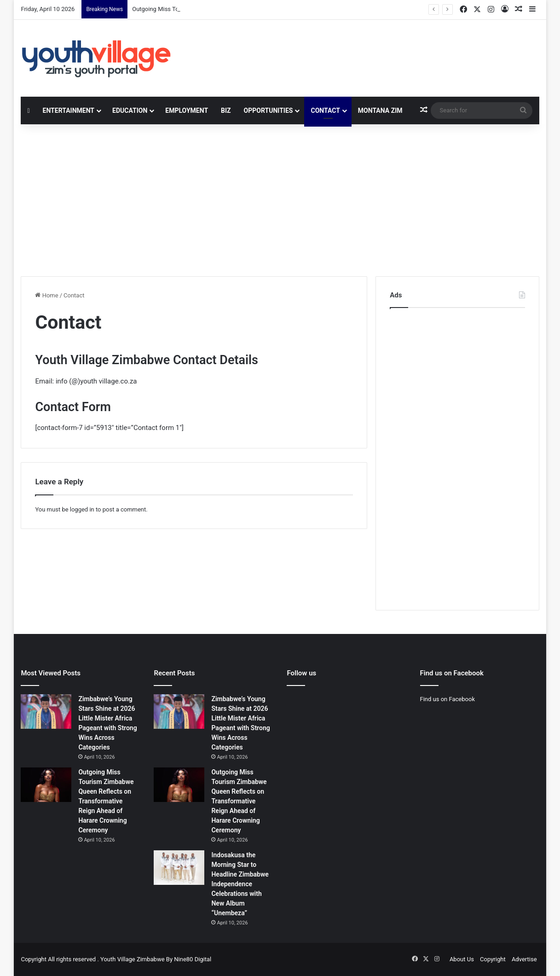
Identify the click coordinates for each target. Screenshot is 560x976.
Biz (226, 110)
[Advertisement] (280, 198)
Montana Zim (380, 110)
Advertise (524, 959)
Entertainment (69, 110)
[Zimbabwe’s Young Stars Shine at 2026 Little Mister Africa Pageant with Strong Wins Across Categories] (46, 712)
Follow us (301, 673)
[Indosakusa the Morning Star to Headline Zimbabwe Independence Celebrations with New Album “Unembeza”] (179, 868)
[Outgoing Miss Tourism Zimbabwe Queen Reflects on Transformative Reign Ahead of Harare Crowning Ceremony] (46, 785)
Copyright (493, 959)
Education (130, 110)
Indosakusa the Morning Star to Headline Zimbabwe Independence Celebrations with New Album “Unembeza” (240, 884)
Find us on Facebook (447, 699)
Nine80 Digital (193, 959)
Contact (325, 110)
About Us (462, 959)
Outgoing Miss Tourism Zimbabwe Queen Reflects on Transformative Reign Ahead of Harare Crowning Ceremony (106, 801)
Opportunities (268, 110)
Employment (187, 110)
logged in (82, 509)
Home (46, 295)
